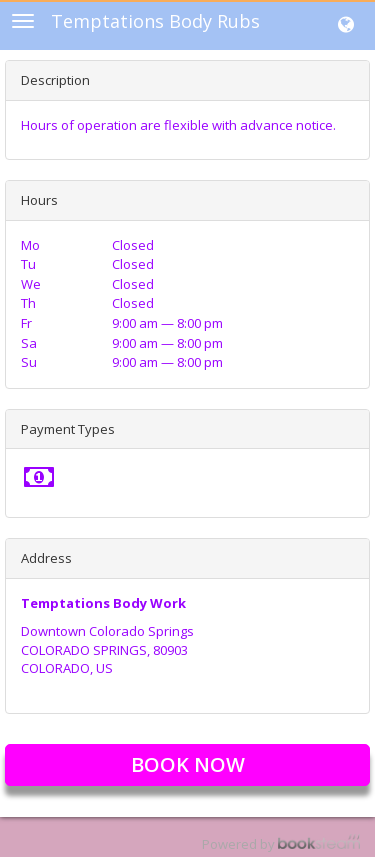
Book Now (188, 764)
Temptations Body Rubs (155, 21)
